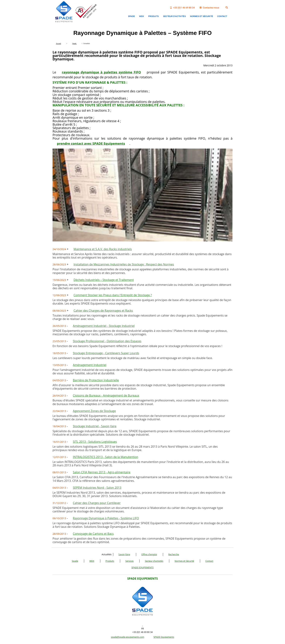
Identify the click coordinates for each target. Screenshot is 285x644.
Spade (75, 561)
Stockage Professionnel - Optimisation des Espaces (107, 341)
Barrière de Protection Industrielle (96, 380)
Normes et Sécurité (184, 561)
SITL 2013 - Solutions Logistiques (95, 442)
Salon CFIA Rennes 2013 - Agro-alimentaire (102, 472)
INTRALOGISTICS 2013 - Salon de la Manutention (106, 457)
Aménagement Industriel (90, 365)
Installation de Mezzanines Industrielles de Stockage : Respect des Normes (124, 264)
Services (130, 561)
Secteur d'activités (154, 561)
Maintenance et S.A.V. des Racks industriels (103, 249)
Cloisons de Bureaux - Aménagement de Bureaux (106, 395)
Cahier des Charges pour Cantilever (97, 503)
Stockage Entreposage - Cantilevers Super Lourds (106, 353)
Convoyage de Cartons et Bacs (93, 534)
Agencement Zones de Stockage (94, 411)
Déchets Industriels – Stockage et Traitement (104, 280)
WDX (92, 561)
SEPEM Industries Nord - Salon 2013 (97, 488)
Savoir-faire (124, 554)
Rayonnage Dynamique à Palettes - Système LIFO (106, 518)
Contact (209, 561)
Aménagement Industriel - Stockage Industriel (104, 326)
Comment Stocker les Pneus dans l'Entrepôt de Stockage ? (113, 295)
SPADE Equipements (164, 637)
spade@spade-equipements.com (128, 637)
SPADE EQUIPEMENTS (142, 568)
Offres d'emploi (149, 554)
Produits (110, 561)
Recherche (174, 554)
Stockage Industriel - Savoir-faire (95, 426)
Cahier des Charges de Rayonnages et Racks (103, 311)
